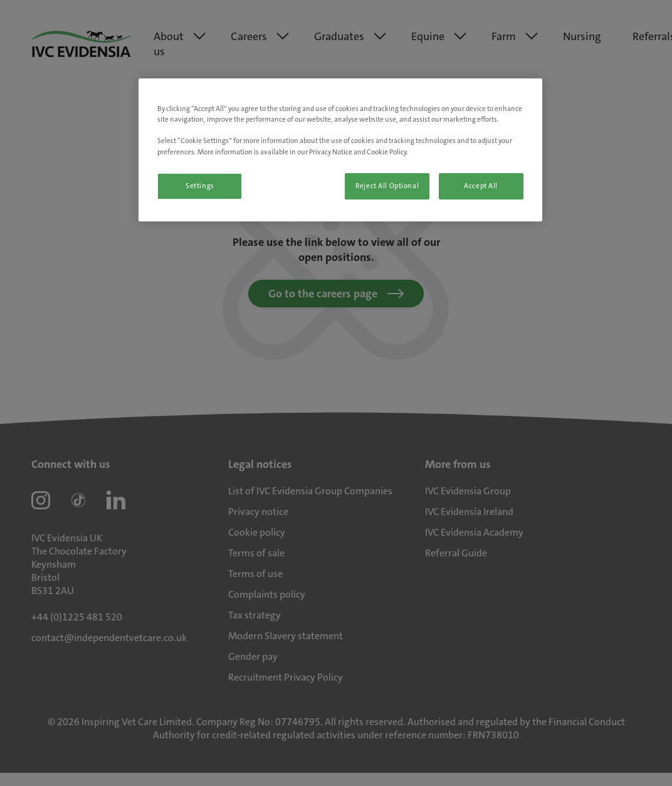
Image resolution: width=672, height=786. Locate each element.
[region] (340, 150)
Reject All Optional (387, 186)
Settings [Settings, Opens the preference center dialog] (200, 186)
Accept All (481, 186)
